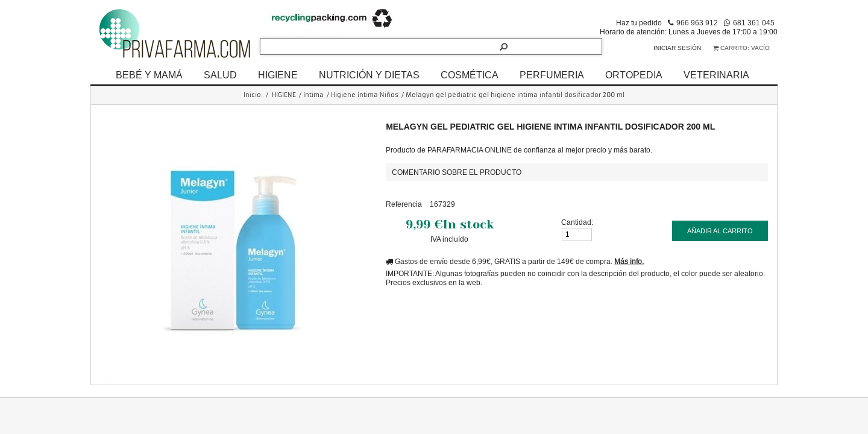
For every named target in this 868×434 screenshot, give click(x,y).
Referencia (404, 204)
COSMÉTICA (470, 75)
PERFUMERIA (552, 75)
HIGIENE (278, 75)
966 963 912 (697, 23)
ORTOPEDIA (634, 75)
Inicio (252, 95)
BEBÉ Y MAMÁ (149, 75)
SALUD (220, 75)
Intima (313, 95)
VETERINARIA (716, 75)
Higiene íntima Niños (365, 95)
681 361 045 (754, 23)
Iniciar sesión (677, 48)
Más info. (629, 261)
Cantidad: (577, 222)
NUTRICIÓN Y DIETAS (369, 75)
